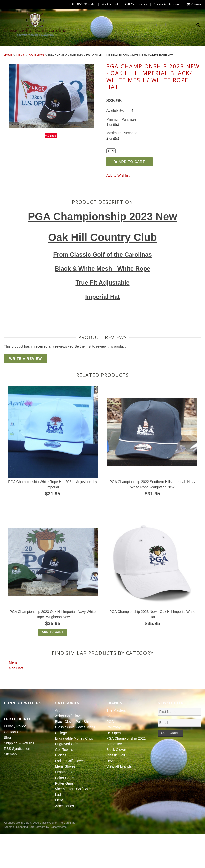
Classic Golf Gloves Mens (164, 48)
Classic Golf (116, 789)
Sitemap (10, 788)
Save (53, 170)
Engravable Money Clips (67, 53)
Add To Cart (53, 666)
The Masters (116, 744)
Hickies (181, 53)
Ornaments (109, 59)
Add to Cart (129, 196)
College (25, 53)
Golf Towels (152, 53)
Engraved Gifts (115, 53)
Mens (126, 65)
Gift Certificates (136, 4)
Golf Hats (36, 89)
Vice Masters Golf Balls (65, 65)
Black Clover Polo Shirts (104, 48)
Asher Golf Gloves (51, 48)
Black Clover (116, 784)
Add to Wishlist (118, 210)
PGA (110, 755)
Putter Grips (176, 59)
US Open (114, 767)
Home (8, 89)
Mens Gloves (76, 59)
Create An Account (167, 4)
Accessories (152, 65)
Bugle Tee (114, 778)
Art (20, 48)
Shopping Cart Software (31, 861)
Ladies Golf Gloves (35, 59)
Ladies (104, 65)
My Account (110, 4)
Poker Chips (142, 59)
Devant (112, 795)
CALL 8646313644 (82, 4)
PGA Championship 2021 (126, 773)
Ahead (111, 750)
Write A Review (25, 393)
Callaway (113, 761)
